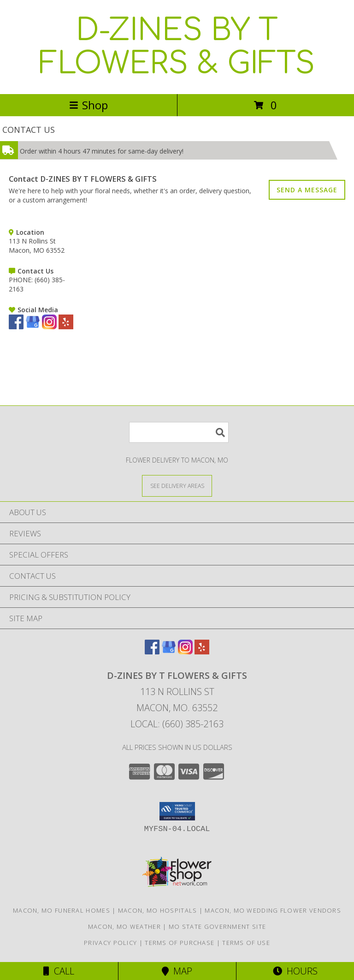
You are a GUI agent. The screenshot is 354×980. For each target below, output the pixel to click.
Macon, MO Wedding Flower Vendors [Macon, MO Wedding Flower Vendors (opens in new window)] (273, 910)
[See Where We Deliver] (177, 485)
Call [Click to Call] (59, 971)
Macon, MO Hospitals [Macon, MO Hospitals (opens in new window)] (158, 910)
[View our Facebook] (16, 327)
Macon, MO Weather (124, 927)
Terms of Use (246, 943)
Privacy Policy (110, 943)
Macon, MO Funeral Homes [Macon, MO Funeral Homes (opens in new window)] (62, 910)
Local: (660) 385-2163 (177, 724)
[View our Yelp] (66, 327)
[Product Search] (179, 432)
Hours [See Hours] (295, 971)
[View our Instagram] (49, 327)
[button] (177, 811)
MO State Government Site (217, 927)
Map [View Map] (177, 971)
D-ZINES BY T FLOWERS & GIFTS (177, 47)
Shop (88, 105)
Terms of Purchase (180, 943)
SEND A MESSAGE (307, 190)
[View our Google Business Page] (33, 327)
